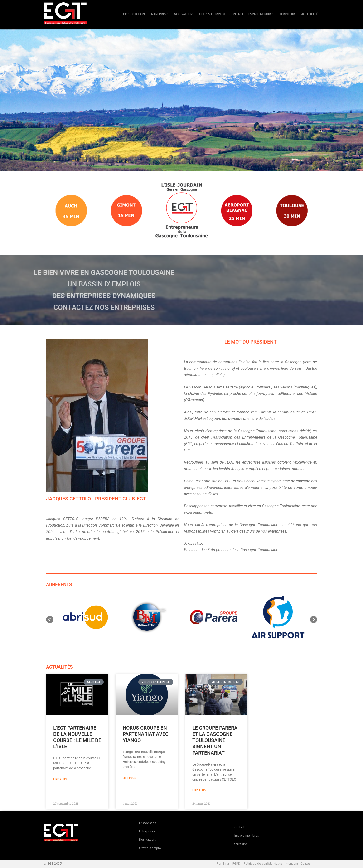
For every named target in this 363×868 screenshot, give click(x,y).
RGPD (236, 863)
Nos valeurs (148, 839)
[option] (85, 617)
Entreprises (147, 831)
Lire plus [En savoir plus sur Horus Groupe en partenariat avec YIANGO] (129, 778)
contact (239, 827)
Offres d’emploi (150, 848)
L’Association (148, 823)
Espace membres (247, 835)
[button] (50, 620)
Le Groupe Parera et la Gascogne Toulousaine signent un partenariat (215, 740)
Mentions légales (298, 863)
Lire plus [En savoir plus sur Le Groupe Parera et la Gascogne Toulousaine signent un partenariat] (199, 790)
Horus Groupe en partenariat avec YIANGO (146, 734)
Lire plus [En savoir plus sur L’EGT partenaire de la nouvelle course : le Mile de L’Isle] (60, 779)
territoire (241, 844)
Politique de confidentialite (263, 863)
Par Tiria (223, 863)
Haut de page (317, 864)
